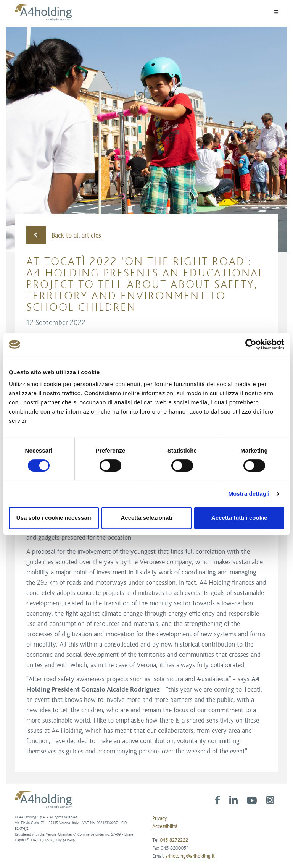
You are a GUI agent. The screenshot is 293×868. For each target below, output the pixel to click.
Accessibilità (165, 826)
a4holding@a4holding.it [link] (190, 856)
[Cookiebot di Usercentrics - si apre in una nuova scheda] (251, 344)
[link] (217, 800)
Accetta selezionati (146, 518)
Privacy (160, 818)
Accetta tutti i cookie (239, 518)
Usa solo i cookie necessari (54, 518)
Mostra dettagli (249, 494)
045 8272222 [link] (174, 840)
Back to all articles (64, 235)
